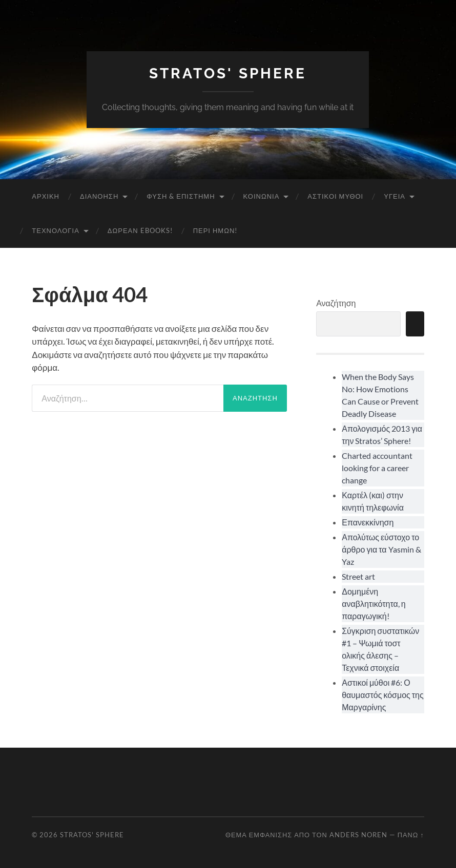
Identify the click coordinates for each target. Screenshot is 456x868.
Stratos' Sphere (228, 73)
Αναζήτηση (336, 303)
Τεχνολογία (56, 230)
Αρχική (46, 196)
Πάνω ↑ (411, 835)
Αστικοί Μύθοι (335, 196)
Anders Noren (358, 835)
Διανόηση (99, 196)
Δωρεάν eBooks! (140, 230)
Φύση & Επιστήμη (181, 196)
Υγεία (395, 196)
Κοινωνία (262, 196)
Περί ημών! (215, 230)
